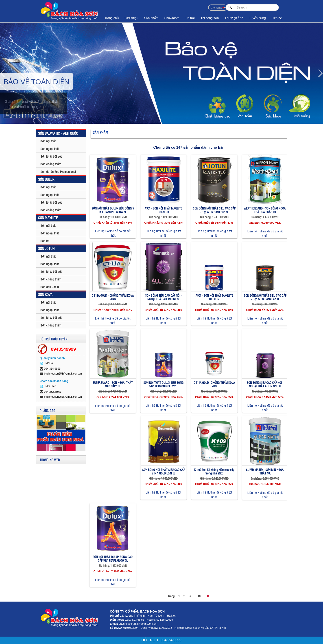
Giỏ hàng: (217, 8)
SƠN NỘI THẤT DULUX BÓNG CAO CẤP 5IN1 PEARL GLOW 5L (113, 559)
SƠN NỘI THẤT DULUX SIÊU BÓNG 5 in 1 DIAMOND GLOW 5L (113, 210)
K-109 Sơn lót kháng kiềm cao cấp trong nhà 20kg (214, 471)
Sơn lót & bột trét (51, 156)
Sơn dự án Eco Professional (58, 171)
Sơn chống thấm (51, 164)
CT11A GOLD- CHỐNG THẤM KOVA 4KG (214, 384)
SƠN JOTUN (46, 248)
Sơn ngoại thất (49, 149)
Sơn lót (45, 241)
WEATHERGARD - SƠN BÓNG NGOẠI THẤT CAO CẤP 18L (265, 210)
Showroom (172, 18)
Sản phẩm (151, 18)
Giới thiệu (132, 18)
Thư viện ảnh (234, 18)
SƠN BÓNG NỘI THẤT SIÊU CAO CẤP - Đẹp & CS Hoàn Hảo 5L (214, 210)
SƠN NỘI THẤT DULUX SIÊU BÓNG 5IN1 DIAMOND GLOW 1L (163, 384)
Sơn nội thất (48, 141)
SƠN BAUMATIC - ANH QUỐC (58, 133)
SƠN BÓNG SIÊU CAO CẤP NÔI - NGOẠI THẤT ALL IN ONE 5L (164, 297)
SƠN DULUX (46, 179)
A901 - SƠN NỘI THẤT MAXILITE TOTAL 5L (214, 297)
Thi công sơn (210, 18)
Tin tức (190, 18)
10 (199, 596)
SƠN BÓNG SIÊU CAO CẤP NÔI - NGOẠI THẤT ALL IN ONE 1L (265, 384)
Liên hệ (277, 18)
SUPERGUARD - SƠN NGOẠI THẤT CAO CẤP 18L (113, 384)
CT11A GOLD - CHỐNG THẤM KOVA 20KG (113, 297)
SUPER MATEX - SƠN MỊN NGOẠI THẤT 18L (265, 471)
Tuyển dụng (257, 18)
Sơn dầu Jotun (50, 287)
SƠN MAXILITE (48, 218)
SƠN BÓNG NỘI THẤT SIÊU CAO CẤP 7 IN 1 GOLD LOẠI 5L (164, 471)
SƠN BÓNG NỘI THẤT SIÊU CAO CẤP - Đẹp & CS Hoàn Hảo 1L (265, 297)
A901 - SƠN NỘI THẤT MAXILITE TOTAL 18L (163, 210)
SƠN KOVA (45, 294)
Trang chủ (112, 18)
